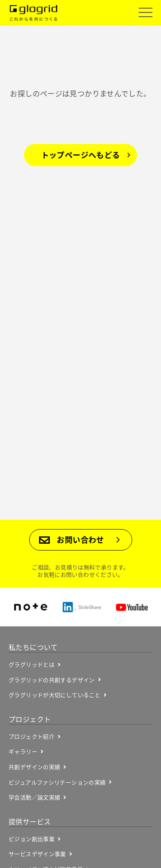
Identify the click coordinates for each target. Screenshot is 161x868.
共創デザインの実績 (34, 767)
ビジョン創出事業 (32, 839)
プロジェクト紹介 (32, 736)
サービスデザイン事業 (37, 854)
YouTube (132, 607)
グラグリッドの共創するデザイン (52, 680)
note (31, 607)
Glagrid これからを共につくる (33, 13)
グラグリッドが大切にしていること (55, 695)
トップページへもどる (81, 155)
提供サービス (30, 821)
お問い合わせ (80, 540)
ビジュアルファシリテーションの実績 (57, 782)
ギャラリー (23, 751)
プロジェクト (30, 719)
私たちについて (33, 647)
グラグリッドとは (32, 664)
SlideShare (82, 607)
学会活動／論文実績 (34, 797)
